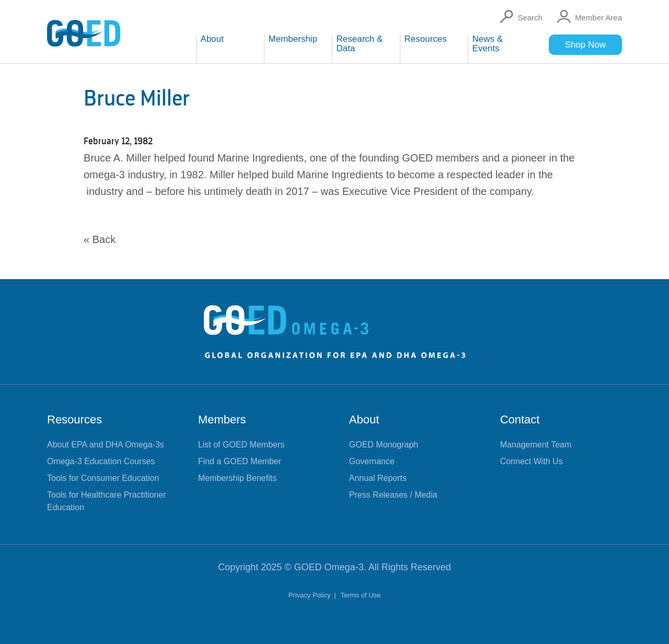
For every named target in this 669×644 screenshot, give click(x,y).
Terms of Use (361, 595)
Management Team (536, 445)
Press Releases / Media (393, 495)
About (364, 419)
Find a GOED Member (240, 461)
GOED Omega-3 (329, 567)
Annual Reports (378, 478)
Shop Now (585, 45)
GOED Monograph (384, 445)
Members (222, 419)
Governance (372, 461)
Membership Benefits (237, 478)
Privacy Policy (311, 595)
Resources (74, 419)
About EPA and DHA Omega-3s (106, 445)
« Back (100, 239)
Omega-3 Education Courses (101, 461)
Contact (520, 419)
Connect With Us (532, 461)
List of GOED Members (241, 445)
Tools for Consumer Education (103, 478)
